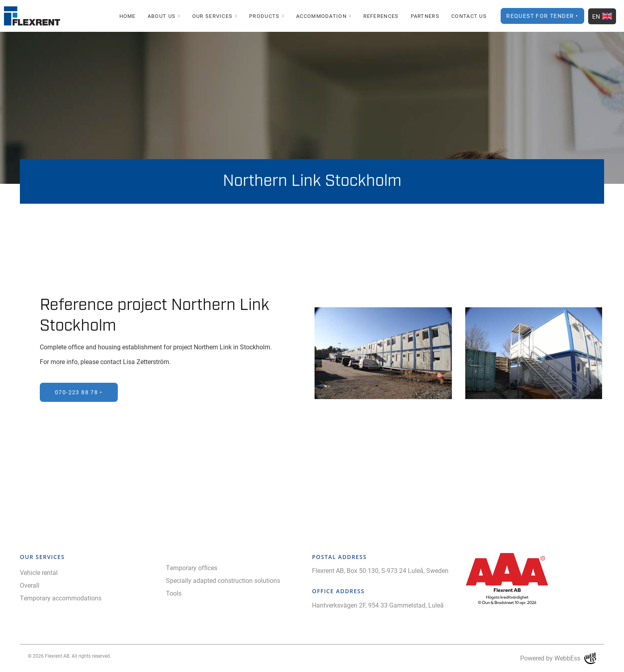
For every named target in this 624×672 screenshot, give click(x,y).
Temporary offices (192, 568)
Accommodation (321, 16)
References (381, 16)
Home (128, 16)
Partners (425, 16)
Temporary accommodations (61, 598)
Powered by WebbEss (558, 658)
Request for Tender (540, 16)
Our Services (213, 16)
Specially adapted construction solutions (223, 580)
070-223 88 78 (76, 392)
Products (264, 16)
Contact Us (469, 16)
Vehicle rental (39, 572)
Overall (30, 585)
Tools (174, 593)
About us (162, 16)
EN (602, 16)
